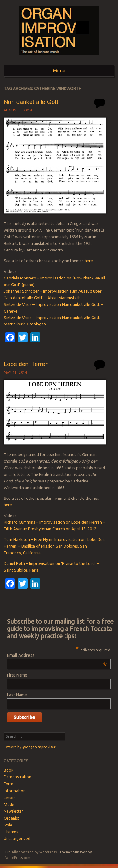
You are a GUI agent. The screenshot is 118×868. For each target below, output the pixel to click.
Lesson (10, 798)
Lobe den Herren (26, 364)
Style (8, 825)
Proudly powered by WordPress (31, 852)
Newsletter (14, 811)
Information (15, 791)
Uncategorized (17, 839)
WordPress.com (18, 858)
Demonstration (17, 777)
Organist (11, 818)
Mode (9, 805)
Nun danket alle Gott (31, 102)
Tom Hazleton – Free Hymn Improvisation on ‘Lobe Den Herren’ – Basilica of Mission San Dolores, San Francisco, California (54, 546)
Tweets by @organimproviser (30, 747)
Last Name (17, 695)
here (89, 261)
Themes (11, 832)
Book (8, 770)
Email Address (57, 655)
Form (8, 784)
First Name (17, 675)
